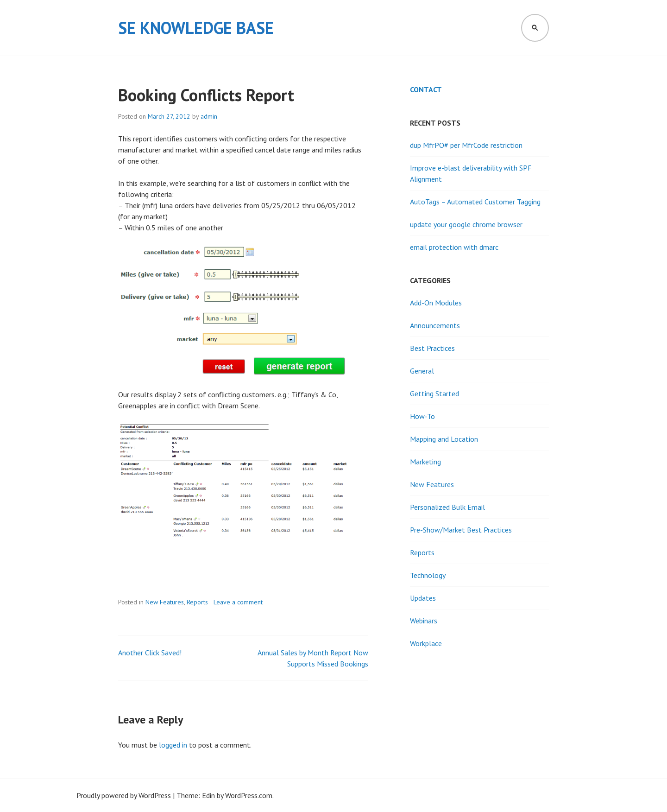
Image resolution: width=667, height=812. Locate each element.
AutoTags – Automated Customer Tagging (475, 202)
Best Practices (432, 348)
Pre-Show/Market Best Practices (461, 530)
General (422, 371)
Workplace (426, 643)
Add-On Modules (436, 303)
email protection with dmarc (454, 247)
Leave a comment (238, 602)
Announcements (435, 325)
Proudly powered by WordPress (124, 795)
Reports (197, 602)
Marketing (425, 462)
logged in (173, 745)
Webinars (424, 621)
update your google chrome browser (466, 224)
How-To (422, 416)
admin (209, 116)
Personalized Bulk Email (447, 507)
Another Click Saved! (150, 653)
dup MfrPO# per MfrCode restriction (466, 145)
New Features (165, 602)
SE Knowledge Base (196, 28)
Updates (423, 598)
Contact (426, 89)
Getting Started (434, 393)
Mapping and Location (444, 439)
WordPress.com (249, 795)
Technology (428, 575)
